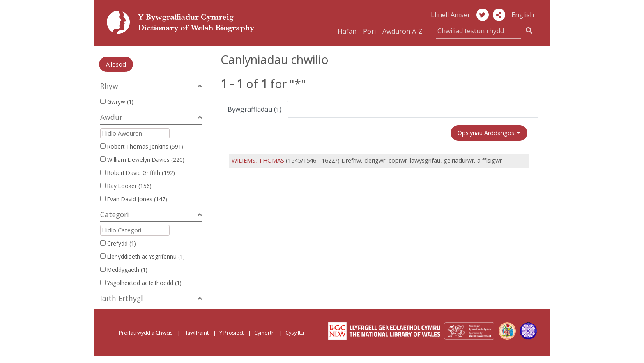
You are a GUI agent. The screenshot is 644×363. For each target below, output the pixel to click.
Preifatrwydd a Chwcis (146, 333)
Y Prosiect (231, 333)
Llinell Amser (451, 15)
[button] (499, 15)
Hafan (347, 31)
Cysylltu (295, 333)
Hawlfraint (196, 333)
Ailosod (116, 64)
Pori (369, 31)
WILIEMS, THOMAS (258, 160)
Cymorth (264, 333)
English (523, 15)
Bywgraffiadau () (254, 109)
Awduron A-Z (402, 31)
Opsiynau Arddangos (487, 133)
